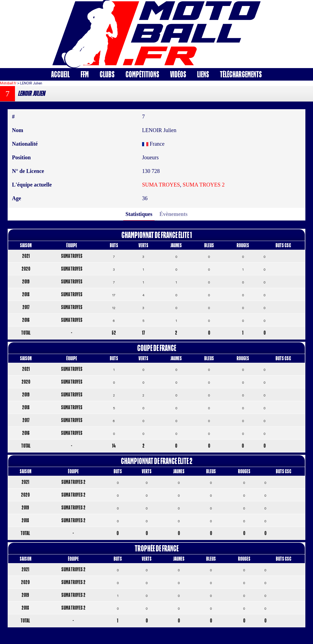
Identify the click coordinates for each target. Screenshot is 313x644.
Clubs (107, 74)
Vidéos (178, 74)
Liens (203, 74)
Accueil (60, 74)
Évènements (174, 214)
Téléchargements (241, 74)
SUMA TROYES (161, 185)
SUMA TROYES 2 (204, 185)
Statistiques (139, 214)
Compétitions (142, 74)
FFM (85, 74)
